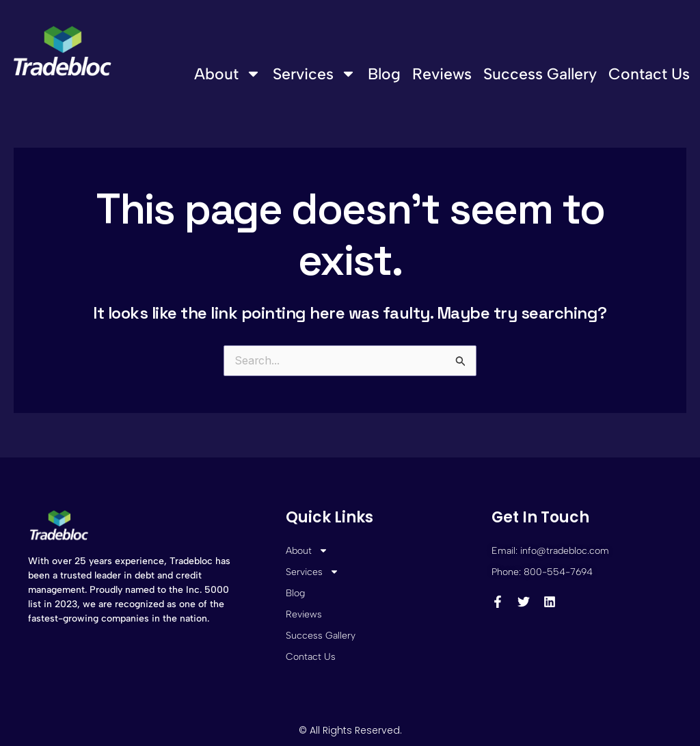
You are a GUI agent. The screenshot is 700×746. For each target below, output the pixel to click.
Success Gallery (540, 74)
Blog (384, 74)
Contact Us (649, 74)
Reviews (442, 74)
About (228, 74)
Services (314, 74)
